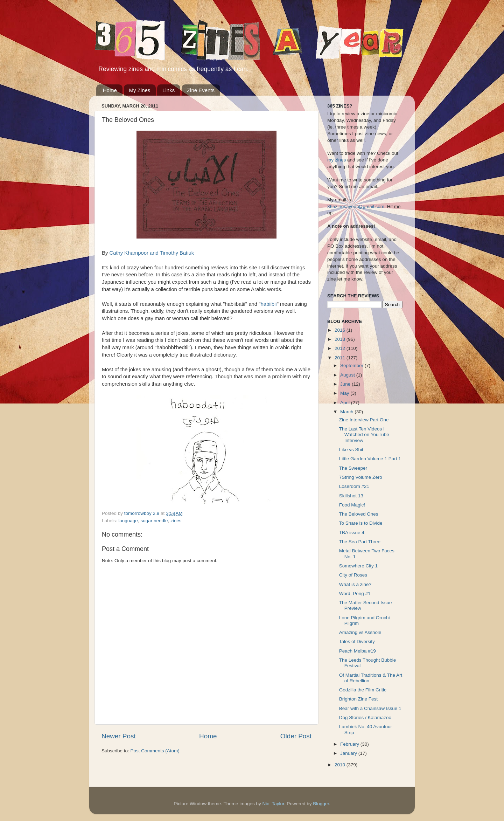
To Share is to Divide (361, 523)
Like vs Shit (351, 450)
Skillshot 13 (351, 496)
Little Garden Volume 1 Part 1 (370, 459)
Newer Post (119, 736)
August (348, 375)
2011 (341, 358)
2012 (341, 348)
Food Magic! (352, 505)
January (349, 753)
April (346, 403)
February (350, 744)
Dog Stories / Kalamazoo (365, 717)
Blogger (321, 804)
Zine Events (201, 90)
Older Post (296, 736)
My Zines (140, 90)
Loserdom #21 (354, 486)
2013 (341, 339)
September (352, 365)
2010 (341, 765)
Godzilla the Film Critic (363, 690)
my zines (337, 160)
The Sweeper (353, 468)
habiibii (268, 304)
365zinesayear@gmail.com (356, 206)
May (345, 393)
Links (169, 90)
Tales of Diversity (357, 641)
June (346, 384)
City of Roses (353, 575)
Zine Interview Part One (364, 420)
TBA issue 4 (352, 533)
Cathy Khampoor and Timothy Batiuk (152, 253)
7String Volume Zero (361, 477)
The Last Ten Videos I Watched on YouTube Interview (364, 434)
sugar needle (154, 521)
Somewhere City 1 (358, 566)
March (347, 412)
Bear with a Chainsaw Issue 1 (370, 708)
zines (176, 521)
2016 (341, 330)
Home (110, 90)
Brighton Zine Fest (358, 699)
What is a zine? (355, 584)
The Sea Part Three (360, 542)
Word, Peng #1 (355, 594)
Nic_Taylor (273, 804)
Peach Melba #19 (358, 651)
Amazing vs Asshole (360, 632)
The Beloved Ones (359, 514)
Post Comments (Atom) (155, 751)
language (128, 521)
